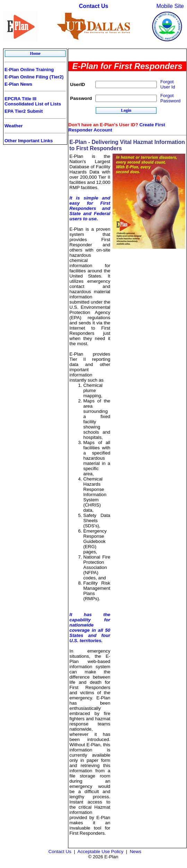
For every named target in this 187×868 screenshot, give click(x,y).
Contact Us (94, 6)
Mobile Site (170, 6)
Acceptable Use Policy (100, 852)
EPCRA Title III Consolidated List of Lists (33, 101)
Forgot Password (171, 98)
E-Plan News (18, 84)
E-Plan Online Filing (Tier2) (34, 77)
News (135, 852)
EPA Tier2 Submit (24, 111)
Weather (14, 126)
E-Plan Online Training (29, 70)
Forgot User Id (168, 84)
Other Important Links (29, 141)
